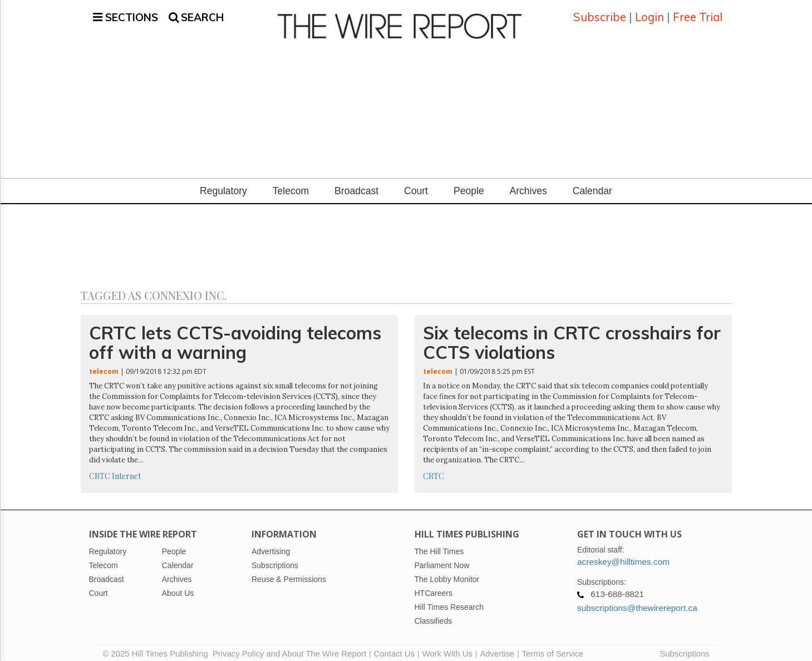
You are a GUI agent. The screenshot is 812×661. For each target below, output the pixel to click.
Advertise (497, 647)
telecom (104, 365)
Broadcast (356, 184)
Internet (126, 469)
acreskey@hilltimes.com (623, 555)
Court (416, 184)
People (469, 184)
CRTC (100, 469)
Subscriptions (684, 647)
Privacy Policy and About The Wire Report (289, 647)
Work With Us (447, 647)
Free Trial (698, 14)
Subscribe (600, 14)
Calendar (592, 184)
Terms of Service (553, 647)
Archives (528, 184)
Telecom (291, 184)
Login (649, 14)
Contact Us (394, 647)
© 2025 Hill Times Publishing (158, 647)
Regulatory (223, 184)
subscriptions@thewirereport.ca (637, 601)
